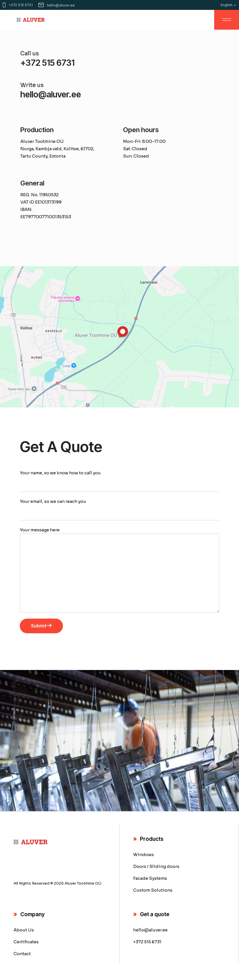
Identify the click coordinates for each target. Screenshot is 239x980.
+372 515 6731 (147, 942)
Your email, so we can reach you (119, 509)
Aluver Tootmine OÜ (83, 883)
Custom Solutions (153, 890)
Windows (143, 855)
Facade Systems (150, 878)
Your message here (119, 570)
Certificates (26, 942)
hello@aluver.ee (150, 930)
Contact (22, 954)
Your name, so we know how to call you (119, 481)
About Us (24, 930)
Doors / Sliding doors (156, 866)
